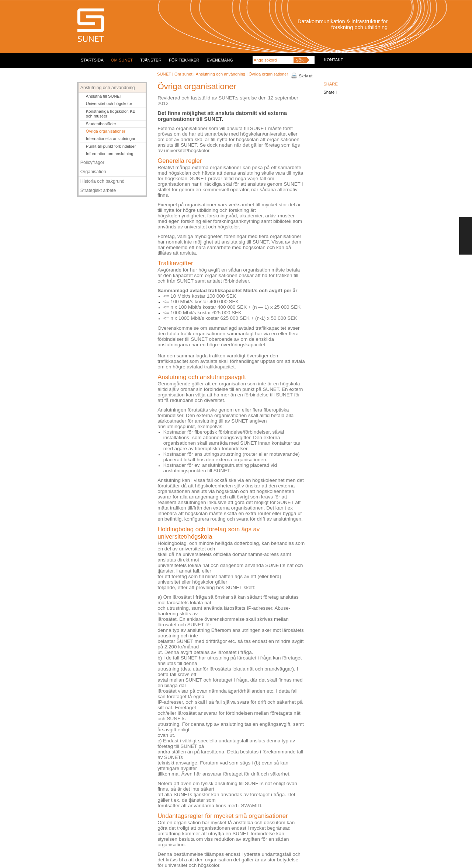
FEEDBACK (466, 236)
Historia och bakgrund (103, 181)
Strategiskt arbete (98, 190)
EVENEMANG (220, 60)
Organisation (93, 172)
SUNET (164, 74)
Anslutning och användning (221, 74)
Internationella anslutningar (111, 139)
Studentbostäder (101, 124)
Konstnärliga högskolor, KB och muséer (111, 114)
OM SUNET (122, 60)
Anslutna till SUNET (104, 96)
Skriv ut (306, 76)
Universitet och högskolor (109, 104)
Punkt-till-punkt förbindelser (111, 146)
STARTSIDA (92, 60)
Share (329, 92)
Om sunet (183, 74)
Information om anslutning (110, 154)
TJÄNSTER (151, 60)
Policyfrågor (92, 162)
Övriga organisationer (106, 131)
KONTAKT (334, 60)
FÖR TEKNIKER (184, 60)
